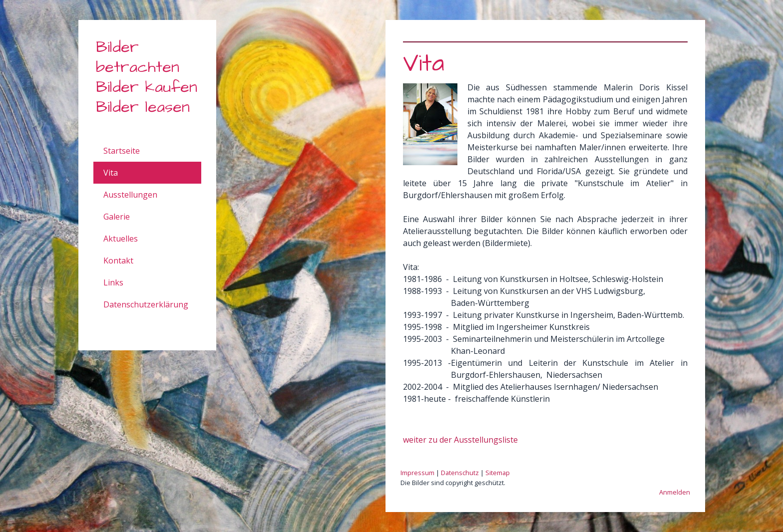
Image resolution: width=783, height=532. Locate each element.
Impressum (417, 473)
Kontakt (118, 261)
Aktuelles (121, 239)
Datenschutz (460, 473)
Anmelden (675, 492)
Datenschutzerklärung (146, 304)
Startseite (122, 151)
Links (113, 282)
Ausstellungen (130, 195)
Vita (111, 173)
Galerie (117, 217)
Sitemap (498, 473)
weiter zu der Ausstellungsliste (460, 440)
